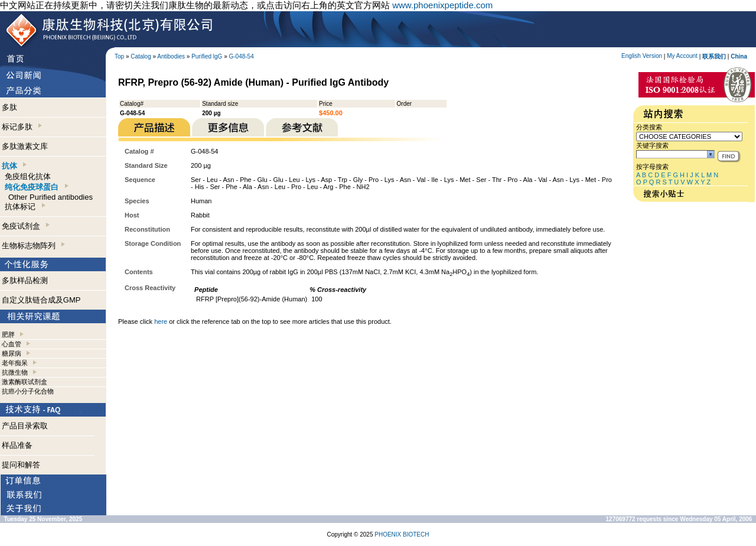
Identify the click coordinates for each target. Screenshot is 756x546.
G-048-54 (242, 56)
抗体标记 (25, 207)
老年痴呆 (15, 363)
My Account (682, 56)
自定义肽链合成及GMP (41, 300)
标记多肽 (22, 127)
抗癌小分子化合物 (28, 391)
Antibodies (171, 56)
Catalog (141, 56)
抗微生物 (15, 372)
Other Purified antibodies (50, 197)
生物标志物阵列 (33, 246)
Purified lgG (207, 56)
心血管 (12, 344)
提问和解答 (21, 465)
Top (119, 56)
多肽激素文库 (25, 146)
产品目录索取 (25, 426)
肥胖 (8, 334)
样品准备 (17, 445)
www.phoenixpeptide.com (442, 5)
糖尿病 (12, 353)
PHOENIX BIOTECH (402, 534)
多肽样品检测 (25, 280)
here (161, 321)
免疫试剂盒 (26, 226)
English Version (642, 56)
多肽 (9, 107)
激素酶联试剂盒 (25, 382)
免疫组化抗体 (28, 176)
